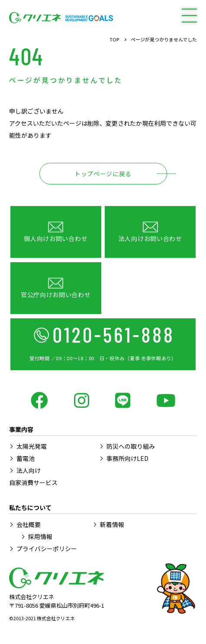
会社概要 (29, 524)
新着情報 (112, 524)
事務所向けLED (127, 458)
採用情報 (40, 536)
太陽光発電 (32, 446)
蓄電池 (26, 458)
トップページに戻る (103, 174)
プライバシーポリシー (47, 549)
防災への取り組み (131, 446)
